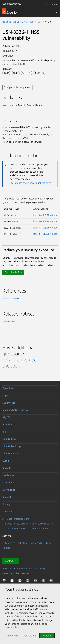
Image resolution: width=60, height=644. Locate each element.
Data (9, 519)
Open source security (41, 524)
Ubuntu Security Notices (18, 22)
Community (21, 568)
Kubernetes (9, 403)
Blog (42, 568)
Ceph (5, 395)
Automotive (9, 543)
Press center (22, 573)
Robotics (7, 424)
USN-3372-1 (9, 321)
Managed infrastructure (15, 410)
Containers (8, 482)
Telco (49, 543)
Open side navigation (19, 87)
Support (7, 497)
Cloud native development (35, 528)
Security (7, 468)
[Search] (47, 4)
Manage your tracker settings (21, 636)
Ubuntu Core (9, 439)
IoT (4, 432)
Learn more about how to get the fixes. (31, 183)
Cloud (6, 461)
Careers (33, 568)
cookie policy (12, 627)
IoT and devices (11, 528)
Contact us (11, 561)
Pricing (6, 504)
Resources (8, 573)
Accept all (47, 636)
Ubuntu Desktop (12, 446)
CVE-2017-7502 (11, 298)
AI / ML (6, 417)
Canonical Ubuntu (12, 4)
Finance (6, 548)
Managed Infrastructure (15, 524)
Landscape (8, 475)
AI (3, 519)
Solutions (8, 511)
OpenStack (9, 388)
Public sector (37, 543)
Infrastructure (22, 519)
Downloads (9, 490)
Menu (55, 4)
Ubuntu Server (10, 453)
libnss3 (36, 215)
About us (7, 568)
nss (4, 105)
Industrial (22, 543)
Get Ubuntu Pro (13, 272)
